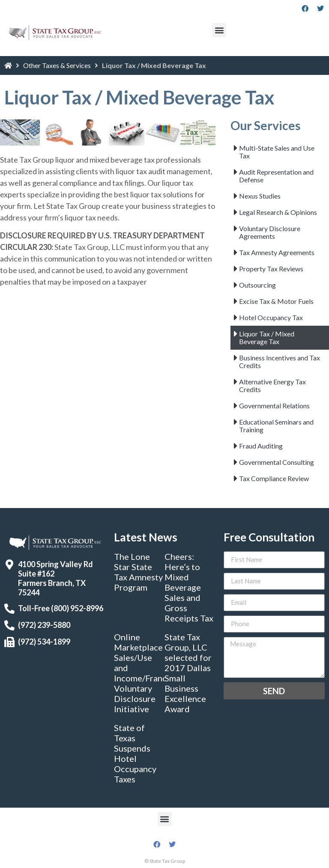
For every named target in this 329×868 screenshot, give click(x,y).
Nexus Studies (260, 196)
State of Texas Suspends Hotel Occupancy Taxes (135, 753)
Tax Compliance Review (274, 478)
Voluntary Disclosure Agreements (270, 232)
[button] (219, 30)
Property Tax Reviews (271, 269)
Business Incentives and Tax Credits (280, 361)
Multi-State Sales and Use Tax (277, 152)
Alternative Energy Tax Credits (272, 385)
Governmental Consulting (277, 462)
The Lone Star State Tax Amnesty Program (138, 572)
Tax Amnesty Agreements (277, 252)
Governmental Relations (274, 406)
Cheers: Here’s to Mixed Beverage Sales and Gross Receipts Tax (189, 587)
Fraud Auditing (261, 446)
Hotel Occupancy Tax (271, 317)
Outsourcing (257, 285)
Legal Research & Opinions (278, 212)
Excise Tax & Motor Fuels (276, 301)
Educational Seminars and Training (276, 426)
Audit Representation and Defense (276, 176)
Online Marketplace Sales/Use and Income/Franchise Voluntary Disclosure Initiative (148, 673)
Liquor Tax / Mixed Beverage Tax (267, 337)
